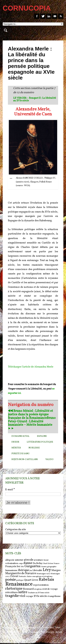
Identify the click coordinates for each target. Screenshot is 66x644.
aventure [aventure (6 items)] (38, 560)
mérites (16, 448)
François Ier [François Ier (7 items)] (13, 567)
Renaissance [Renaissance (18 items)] (19, 584)
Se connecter (46, 628)
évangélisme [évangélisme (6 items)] (54, 596)
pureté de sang (20, 454)
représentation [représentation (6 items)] (41, 585)
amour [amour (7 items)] (19, 560)
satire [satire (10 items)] (23, 592)
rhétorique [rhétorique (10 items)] (14, 589)
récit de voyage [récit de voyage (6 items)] (50, 589)
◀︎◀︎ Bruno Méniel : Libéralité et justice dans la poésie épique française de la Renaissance (30, 415)
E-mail (10, 490)
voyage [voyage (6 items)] (29, 596)
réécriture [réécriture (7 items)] (12, 593)
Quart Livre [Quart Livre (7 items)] (31, 580)
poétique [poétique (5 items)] (20, 580)
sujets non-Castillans (25, 459)
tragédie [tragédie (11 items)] (12, 596)
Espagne (42, 436)
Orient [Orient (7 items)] (14, 576)
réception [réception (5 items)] (38, 589)
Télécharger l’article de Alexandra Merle (31, 367)
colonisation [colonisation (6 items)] (12, 563)
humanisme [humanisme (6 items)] (11, 570)
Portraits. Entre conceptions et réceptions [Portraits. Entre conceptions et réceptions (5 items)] (36, 577)
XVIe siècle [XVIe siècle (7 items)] (40, 596)
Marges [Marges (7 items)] (56, 570)
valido (49, 459)
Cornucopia (31, 628)
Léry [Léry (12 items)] (47, 570)
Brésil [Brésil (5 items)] (46, 560)
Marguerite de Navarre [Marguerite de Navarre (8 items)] (21, 573)
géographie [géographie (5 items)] (52, 567)
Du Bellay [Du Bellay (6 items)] (38, 563)
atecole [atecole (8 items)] (29, 560)
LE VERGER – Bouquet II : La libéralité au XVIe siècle (35, 99)
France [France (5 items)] (56, 564)
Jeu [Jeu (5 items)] (31, 571)
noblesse (34, 448)
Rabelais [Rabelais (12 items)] (46, 580)
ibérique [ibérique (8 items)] (23, 570)
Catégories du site (16, 530)
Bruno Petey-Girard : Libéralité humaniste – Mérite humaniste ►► (32, 423)
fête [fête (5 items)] (22, 567)
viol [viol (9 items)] (22, 596)
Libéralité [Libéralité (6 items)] (37, 570)
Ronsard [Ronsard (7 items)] (28, 589)
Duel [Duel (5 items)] (45, 564)
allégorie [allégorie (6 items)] (10, 560)
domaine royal (20, 436)
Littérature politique (40, 442)
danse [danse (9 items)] (28, 563)
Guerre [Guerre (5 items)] (44, 567)
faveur (15, 442)
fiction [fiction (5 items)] (50, 564)
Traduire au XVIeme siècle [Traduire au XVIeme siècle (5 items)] (39, 593)
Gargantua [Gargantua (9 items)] (32, 566)
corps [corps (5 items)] (21, 564)
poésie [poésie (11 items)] (11, 580)
